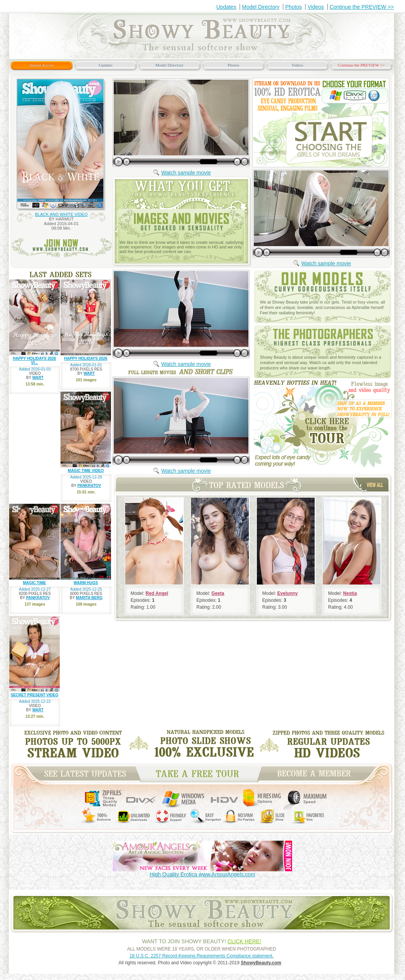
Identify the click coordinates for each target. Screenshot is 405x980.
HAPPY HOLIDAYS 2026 (86, 359)
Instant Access (42, 65)
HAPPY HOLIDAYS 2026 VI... (35, 361)
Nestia (350, 593)
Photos (294, 7)
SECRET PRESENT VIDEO (34, 695)
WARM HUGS (86, 583)
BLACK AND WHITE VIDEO (61, 214)
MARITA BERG (89, 598)
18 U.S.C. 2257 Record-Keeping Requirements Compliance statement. (201, 956)
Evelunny (287, 593)
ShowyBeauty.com (261, 963)
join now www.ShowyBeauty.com (62, 248)
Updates (226, 7)
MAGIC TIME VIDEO (86, 471)
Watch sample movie (186, 173)
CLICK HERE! (244, 941)
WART (38, 378)
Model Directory (261, 7)
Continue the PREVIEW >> (362, 7)
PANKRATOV (89, 486)
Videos (316, 7)
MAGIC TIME (34, 583)
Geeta (218, 593)
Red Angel (157, 593)
